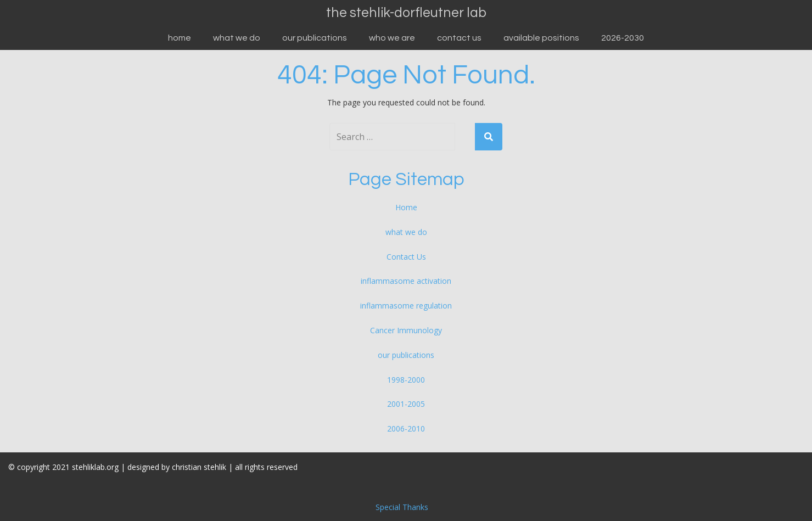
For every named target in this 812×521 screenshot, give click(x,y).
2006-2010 (406, 428)
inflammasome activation (406, 281)
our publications (315, 38)
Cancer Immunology (406, 330)
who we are (392, 38)
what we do (237, 38)
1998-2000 (406, 380)
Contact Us (459, 38)
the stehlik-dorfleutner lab (406, 13)
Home (180, 38)
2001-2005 (406, 404)
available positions (541, 38)
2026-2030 (623, 38)
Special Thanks (402, 507)
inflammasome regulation (406, 306)
